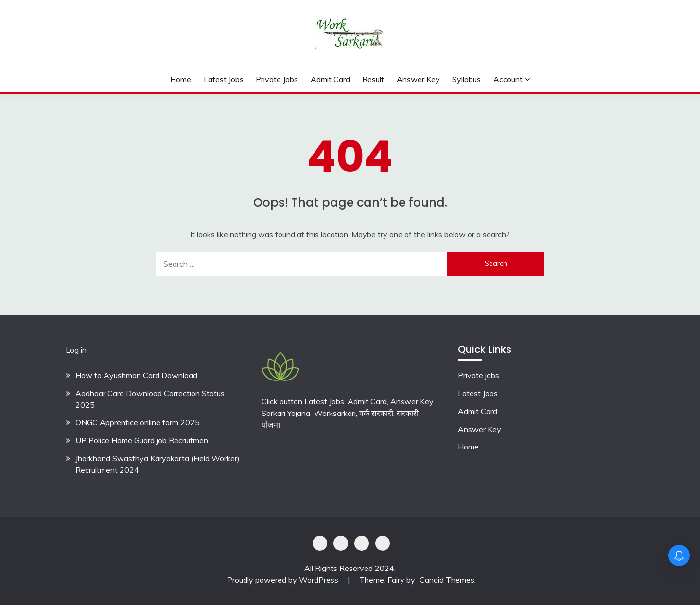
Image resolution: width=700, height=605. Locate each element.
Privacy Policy (320, 543)
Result (373, 79)
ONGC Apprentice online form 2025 (138, 422)
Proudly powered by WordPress (284, 580)
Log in (76, 350)
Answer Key (418, 79)
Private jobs (479, 375)
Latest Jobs (224, 79)
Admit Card (330, 79)
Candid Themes (447, 580)
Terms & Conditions (383, 543)
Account (508, 79)
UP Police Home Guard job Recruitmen (142, 440)
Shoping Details (341, 543)
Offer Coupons (362, 543)
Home (181, 79)
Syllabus (466, 79)
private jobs (277, 79)
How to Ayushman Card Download (136, 375)
